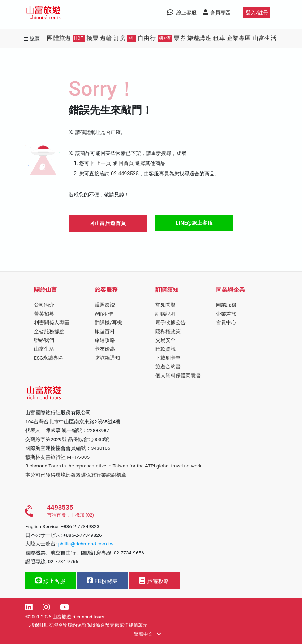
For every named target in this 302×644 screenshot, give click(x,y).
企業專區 (239, 38)
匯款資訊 (165, 349)
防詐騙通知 (107, 358)
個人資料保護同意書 (178, 375)
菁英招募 (44, 314)
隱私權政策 (168, 331)
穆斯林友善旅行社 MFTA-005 (57, 457)
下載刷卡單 (168, 358)
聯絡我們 (44, 340)
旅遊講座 (200, 38)
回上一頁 (101, 163)
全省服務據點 (49, 331)
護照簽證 (105, 305)
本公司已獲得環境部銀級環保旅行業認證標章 (76, 475)
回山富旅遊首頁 (108, 223)
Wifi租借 (104, 314)
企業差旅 (226, 314)
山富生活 (265, 38)
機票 (92, 38)
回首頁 (126, 163)
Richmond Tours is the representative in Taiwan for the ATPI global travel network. (114, 466)
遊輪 (106, 38)
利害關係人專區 (52, 322)
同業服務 (226, 305)
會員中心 (226, 322)
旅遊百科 (105, 331)
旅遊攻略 (105, 340)
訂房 (125, 38)
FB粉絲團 (102, 581)
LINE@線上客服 (195, 223)
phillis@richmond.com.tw (86, 544)
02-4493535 (125, 174)
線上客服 (51, 581)
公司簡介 (44, 305)
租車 (219, 38)
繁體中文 (147, 634)
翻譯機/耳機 (108, 322)
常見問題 (165, 305)
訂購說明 (165, 314)
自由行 (155, 38)
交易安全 (165, 340)
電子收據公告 (171, 322)
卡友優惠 (105, 349)
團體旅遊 (66, 38)
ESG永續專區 (49, 358)
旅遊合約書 (168, 366)
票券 (180, 38)
